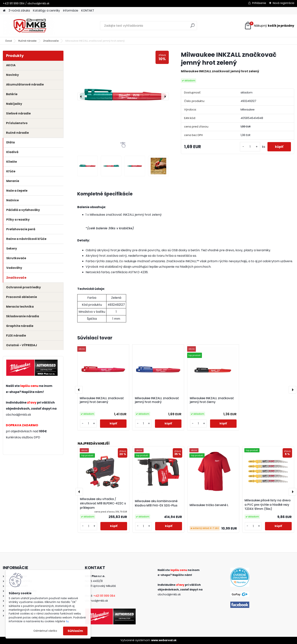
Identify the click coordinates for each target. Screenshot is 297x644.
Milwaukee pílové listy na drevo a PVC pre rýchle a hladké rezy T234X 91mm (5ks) (268, 505)
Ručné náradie (27, 41)
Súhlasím (75, 631)
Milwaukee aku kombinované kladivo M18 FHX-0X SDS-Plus (156, 503)
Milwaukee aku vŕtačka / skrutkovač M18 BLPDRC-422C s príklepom (103, 503)
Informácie (71, 10)
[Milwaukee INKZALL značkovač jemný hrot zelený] (123, 96)
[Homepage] (4, 11)
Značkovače (51, 41)
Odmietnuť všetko (45, 631)
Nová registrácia (283, 3)
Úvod (9, 41)
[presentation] (81, 96)
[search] (193, 27)
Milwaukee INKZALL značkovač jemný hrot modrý (157, 400)
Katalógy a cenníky (47, 10)
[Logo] (29, 26)
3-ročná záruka (19, 10)
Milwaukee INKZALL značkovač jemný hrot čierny (212, 400)
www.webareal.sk (164, 640)
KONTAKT (88, 10)
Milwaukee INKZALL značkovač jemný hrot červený (102, 400)
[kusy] (250, 147)
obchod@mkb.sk (18, 415)
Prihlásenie (259, 3)
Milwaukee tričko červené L (209, 505)
